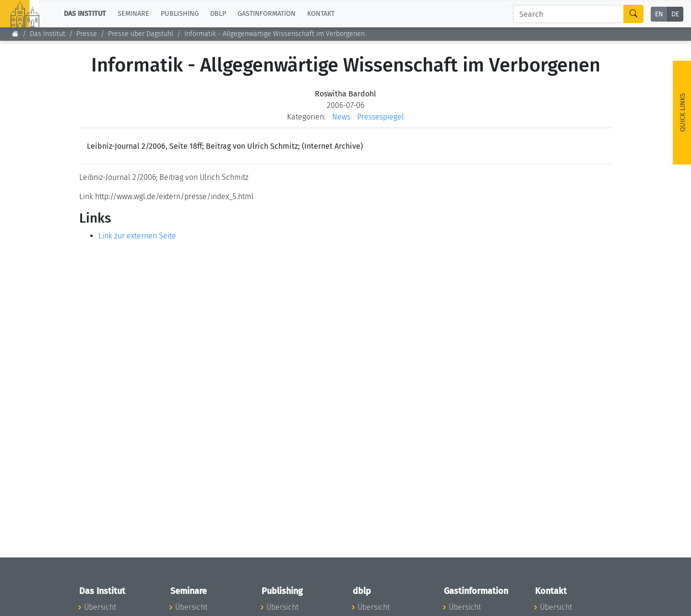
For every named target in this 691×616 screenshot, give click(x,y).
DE (675, 14)
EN (659, 14)
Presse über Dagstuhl (141, 34)
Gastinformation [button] (267, 14)
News (341, 117)
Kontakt (321, 14)
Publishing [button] (180, 14)
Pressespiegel (381, 117)
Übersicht (100, 607)
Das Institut (48, 34)
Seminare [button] (133, 14)
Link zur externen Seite (137, 236)
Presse (87, 34)
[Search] (568, 14)
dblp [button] (218, 14)
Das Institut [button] (85, 14)
